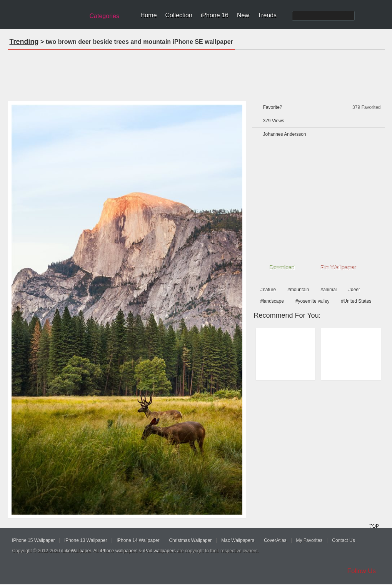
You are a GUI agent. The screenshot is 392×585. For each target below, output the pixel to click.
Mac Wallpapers (238, 540)
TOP (374, 526)
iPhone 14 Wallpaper (138, 540)
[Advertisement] (196, 73)
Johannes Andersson (285, 134)
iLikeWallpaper (76, 551)
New (243, 15)
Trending (24, 42)
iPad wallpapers (159, 551)
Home (149, 15)
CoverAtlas (275, 540)
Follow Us (362, 571)
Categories (104, 16)
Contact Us (343, 540)
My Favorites (309, 540)
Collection (179, 15)
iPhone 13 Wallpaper (86, 540)
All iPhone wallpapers (116, 551)
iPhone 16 (215, 15)
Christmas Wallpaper (190, 540)
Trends (267, 15)
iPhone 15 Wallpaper (34, 540)
